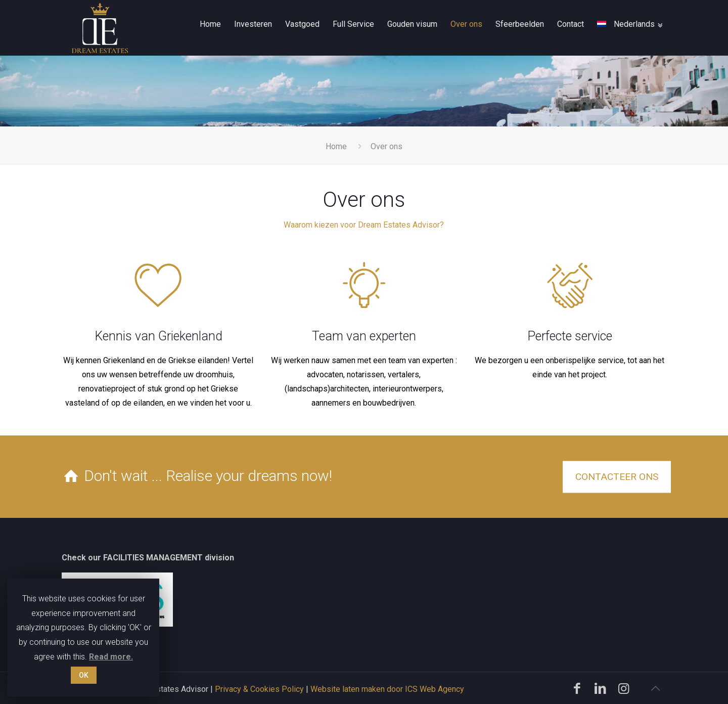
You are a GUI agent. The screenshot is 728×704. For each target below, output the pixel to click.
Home (336, 146)
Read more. (111, 657)
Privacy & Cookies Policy (259, 689)
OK (84, 675)
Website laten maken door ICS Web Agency (387, 689)
